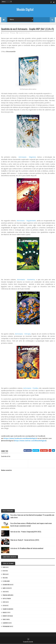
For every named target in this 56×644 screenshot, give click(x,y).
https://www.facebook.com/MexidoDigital (20, 438)
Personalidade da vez (8, 626)
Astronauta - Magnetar (27, 157)
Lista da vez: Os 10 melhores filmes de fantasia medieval (27, 548)
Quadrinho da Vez (24, 33)
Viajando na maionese (8, 609)
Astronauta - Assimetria (26, 279)
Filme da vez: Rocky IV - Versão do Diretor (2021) (25, 540)
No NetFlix (5, 571)
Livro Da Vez (6, 602)
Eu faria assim (6, 581)
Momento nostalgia (8, 616)
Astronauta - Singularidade (26, 221)
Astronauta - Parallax (31, 388)
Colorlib (31, 642)
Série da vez (6, 574)
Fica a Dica (5, 578)
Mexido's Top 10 (6, 613)
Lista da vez (6, 606)
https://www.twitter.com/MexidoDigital (30, 441)
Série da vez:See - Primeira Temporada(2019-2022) (26, 532)
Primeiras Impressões (8, 595)
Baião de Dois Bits (7, 588)
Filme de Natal (6, 619)
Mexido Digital (25, 9)
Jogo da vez (6, 592)
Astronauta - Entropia (23, 334)
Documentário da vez (8, 585)
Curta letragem (7, 599)
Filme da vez (6, 567)
